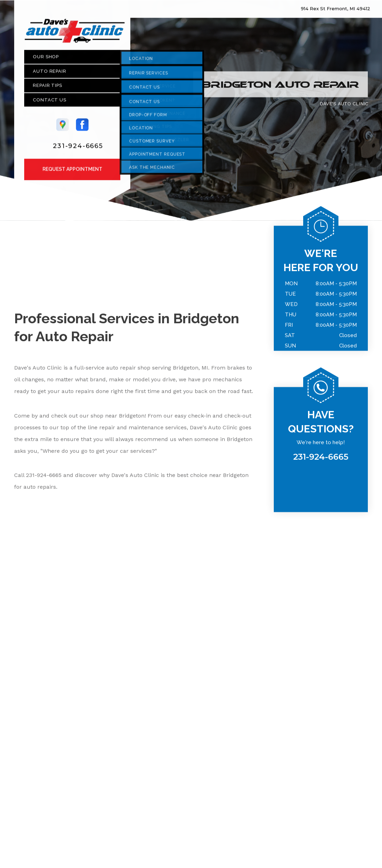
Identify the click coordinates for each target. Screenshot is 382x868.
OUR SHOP (46, 60)
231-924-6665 (78, 149)
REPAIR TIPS (48, 88)
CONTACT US (50, 102)
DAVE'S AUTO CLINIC (344, 106)
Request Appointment (72, 172)
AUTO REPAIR (50, 74)
